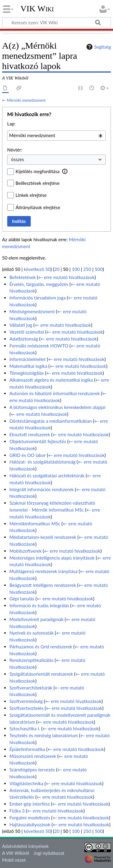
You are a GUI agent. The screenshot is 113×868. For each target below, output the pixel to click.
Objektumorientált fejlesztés (38, 441)
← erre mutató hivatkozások (66, 277)
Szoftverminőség (26, 701)
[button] (65, 171)
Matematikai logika (28, 366)
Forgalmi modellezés (30, 818)
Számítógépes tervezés (32, 770)
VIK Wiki (37, 9)
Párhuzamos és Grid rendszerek (41, 647)
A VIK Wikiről (16, 853)
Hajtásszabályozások (30, 824)
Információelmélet (27, 359)
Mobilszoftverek (25, 551)
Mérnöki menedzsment (26, 100)
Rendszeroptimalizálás (31, 660)
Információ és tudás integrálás (39, 605)
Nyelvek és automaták (31, 633)
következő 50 (37, 269)
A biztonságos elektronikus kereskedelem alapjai (57, 407)
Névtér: (15, 150)
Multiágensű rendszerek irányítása (43, 571)
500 (99, 269)
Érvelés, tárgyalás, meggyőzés (39, 284)
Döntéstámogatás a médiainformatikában (50, 421)
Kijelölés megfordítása (38, 171)
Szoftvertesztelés (26, 708)
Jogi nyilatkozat (49, 853)
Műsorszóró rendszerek (33, 756)
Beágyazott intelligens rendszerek (43, 585)
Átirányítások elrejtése (38, 207)
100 (76, 269)
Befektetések (23, 277)
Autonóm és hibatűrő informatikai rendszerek (55, 393)
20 (57, 269)
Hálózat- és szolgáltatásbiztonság (42, 462)
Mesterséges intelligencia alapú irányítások (52, 558)
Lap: (11, 124)
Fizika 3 (17, 811)
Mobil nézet (14, 860)
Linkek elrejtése (31, 195)
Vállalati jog (21, 325)
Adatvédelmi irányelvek (25, 846)
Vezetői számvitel (27, 332)
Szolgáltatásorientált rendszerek (41, 674)
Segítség (98, 47)
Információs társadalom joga (38, 298)
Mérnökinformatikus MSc (35, 524)
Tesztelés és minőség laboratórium (44, 735)
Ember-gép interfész (30, 804)
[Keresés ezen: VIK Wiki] (56, 22)
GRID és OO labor (28, 455)
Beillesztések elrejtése (38, 183)
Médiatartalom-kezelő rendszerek (43, 537)
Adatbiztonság (24, 339)
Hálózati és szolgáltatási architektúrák (47, 476)
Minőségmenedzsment (32, 311)
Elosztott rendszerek (30, 434)
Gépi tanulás (22, 599)
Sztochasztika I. (25, 728)
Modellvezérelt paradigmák (36, 619)
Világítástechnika (26, 783)
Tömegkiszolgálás (27, 373)
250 (87, 269)
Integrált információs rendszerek (41, 489)
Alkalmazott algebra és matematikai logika (51, 380)
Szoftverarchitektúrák (31, 688)
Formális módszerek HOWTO (39, 346)
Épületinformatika (27, 749)
